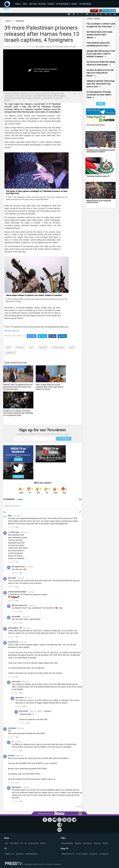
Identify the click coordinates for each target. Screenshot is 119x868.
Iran (7, 843)
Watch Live (10, 854)
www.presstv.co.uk (12, 331)
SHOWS (75, 4)
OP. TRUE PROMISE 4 (63, 4)
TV (5, 849)
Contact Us (104, 854)
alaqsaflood (10, 353)
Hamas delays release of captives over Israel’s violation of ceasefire (34, 295)
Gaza (72, 347)
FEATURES (51, 4)
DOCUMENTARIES (85, 4)
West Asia (43, 347)
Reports (78, 843)
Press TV (64, 849)
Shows (105, 843)
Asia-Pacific (34, 843)
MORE (101, 104)
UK (26, 843)
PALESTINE (42, 4)
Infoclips (97, 843)
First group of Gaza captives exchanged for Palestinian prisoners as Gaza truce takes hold (37, 192)
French (105, 11)
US (21, 843)
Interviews (87, 843)
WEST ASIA (33, 4)
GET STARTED (64, 439)
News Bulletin (67, 843)
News (8, 21)
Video (63, 838)
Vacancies (94, 854)
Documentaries (32, 854)
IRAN (25, 4)
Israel (8, 347)
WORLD (18, 4)
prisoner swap (58, 347)
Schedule (20, 854)
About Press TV (68, 854)
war (31, 347)
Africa (43, 843)
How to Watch (82, 854)
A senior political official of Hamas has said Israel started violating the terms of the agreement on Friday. (37, 300)
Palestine (20, 21)
